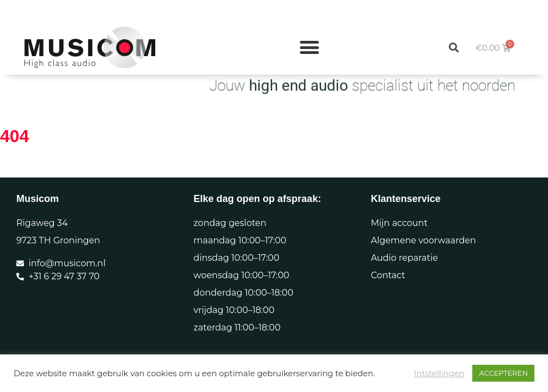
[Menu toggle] (309, 29)
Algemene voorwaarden (424, 240)
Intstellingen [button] (439, 373)
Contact (388, 275)
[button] (453, 29)
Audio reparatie (404, 258)
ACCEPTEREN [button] (503, 373)
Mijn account (399, 223)
